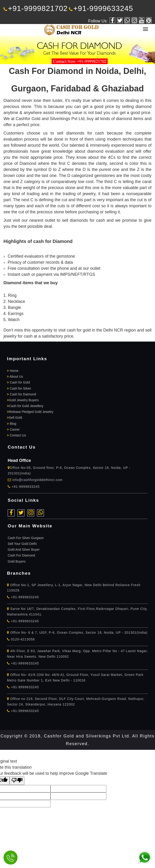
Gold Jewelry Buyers (23, 400)
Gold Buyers (17, 561)
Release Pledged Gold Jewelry (30, 412)
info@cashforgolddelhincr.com (37, 480)
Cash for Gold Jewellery (25, 406)
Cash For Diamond (21, 555)
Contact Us (16, 435)
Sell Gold (15, 418)
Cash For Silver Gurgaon (26, 538)
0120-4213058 (21, 639)
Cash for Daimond (22, 394)
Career (13, 429)
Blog (12, 424)
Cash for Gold (18, 382)
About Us (15, 377)
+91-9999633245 (101, 8)
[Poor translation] (17, 781)
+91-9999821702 (36, 8)
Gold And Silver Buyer (24, 550)
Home (13, 371)
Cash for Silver (19, 388)
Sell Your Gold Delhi (22, 544)
